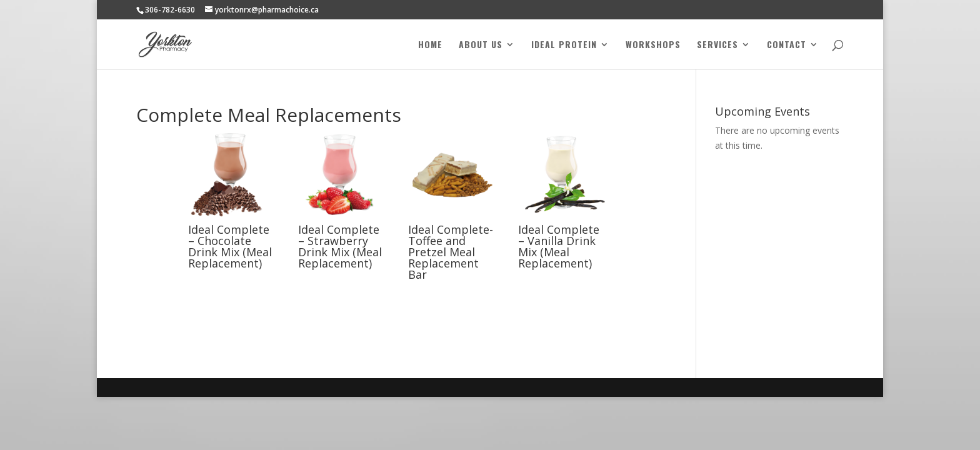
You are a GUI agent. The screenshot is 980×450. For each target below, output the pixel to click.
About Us (481, 45)
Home (430, 45)
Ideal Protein (564, 45)
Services (717, 45)
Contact (787, 45)
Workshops (653, 45)
